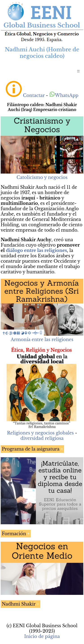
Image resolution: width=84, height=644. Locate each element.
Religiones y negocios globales (40, 433)
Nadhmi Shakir (19, 604)
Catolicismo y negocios (42, 177)
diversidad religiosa (42, 438)
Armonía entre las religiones (42, 340)
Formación (14, 534)
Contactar (34, 95)
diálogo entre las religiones (36, 250)
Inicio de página (42, 636)
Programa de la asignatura (31, 449)
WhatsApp (64, 95)
